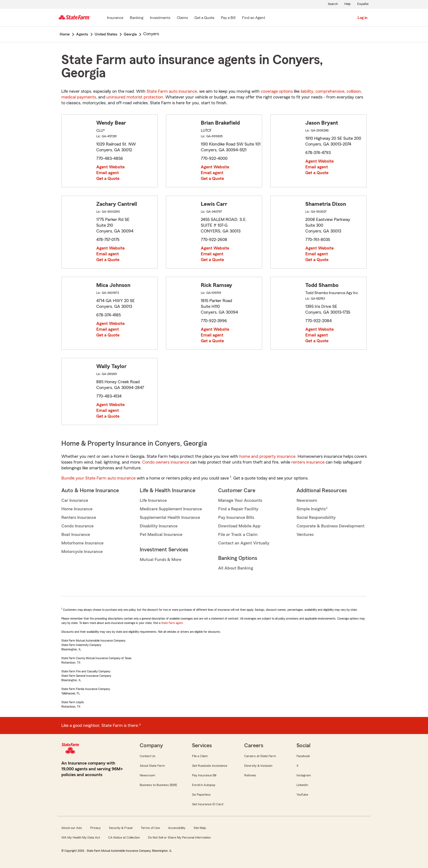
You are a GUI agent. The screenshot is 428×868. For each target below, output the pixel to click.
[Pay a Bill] (228, 18)
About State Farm (152, 766)
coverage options (277, 91)
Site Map (200, 828)
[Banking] (137, 18)
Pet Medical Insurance (161, 535)
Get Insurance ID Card (208, 804)
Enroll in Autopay (204, 785)
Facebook (303, 756)
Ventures (305, 535)
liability (307, 91)
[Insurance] (115, 18)
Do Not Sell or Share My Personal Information (179, 837)
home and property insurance (267, 456)
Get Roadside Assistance (210, 766)
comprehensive (330, 91)
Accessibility (177, 828)
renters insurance (308, 462)
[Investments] (160, 18)
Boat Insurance (76, 535)
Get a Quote (108, 179)
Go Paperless (201, 795)
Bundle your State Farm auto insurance (98, 478)
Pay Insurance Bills (236, 517)
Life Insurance (153, 500)
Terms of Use (150, 828)
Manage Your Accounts (240, 500)
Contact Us (148, 756)
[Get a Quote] (204, 18)
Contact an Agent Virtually (244, 543)
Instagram (304, 775)
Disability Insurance (159, 526)
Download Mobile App (239, 526)
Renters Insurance (79, 517)
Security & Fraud (121, 828)
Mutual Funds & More (160, 560)
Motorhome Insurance (82, 543)
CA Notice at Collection (124, 837)
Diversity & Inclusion (258, 766)
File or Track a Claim (238, 535)
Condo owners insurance (166, 462)
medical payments (79, 97)
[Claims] (182, 18)
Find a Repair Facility (238, 509)
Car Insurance (75, 500)
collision (354, 91)
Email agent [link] (108, 173)
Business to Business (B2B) (158, 785)
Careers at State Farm (260, 756)
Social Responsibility (316, 517)
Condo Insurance (77, 526)
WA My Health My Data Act (81, 837)
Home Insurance (77, 509)
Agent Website (110, 167)
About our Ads (72, 828)
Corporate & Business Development (330, 526)
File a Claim (200, 756)
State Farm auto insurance (172, 91)
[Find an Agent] (254, 18)
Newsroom (307, 500)
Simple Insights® (312, 509)
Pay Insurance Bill (204, 775)
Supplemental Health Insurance (170, 517)
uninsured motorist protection (135, 97)
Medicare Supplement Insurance (171, 509)
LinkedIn (302, 785)
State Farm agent (172, 623)
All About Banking (236, 568)
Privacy (95, 828)
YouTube (302, 795)
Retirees (250, 775)
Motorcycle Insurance (82, 552)
